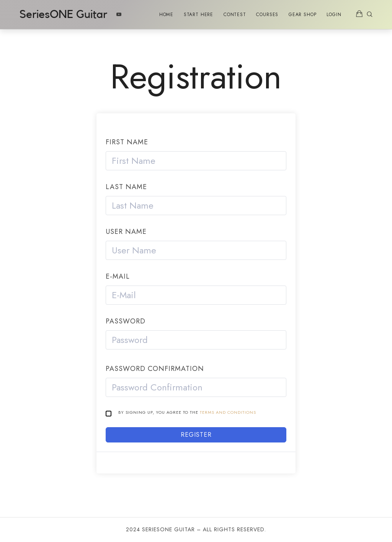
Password (126, 321)
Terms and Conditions (228, 412)
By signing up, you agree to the (187, 412)
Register (196, 435)
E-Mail (118, 276)
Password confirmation (155, 369)
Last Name (126, 187)
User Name (126, 232)
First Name (127, 142)
